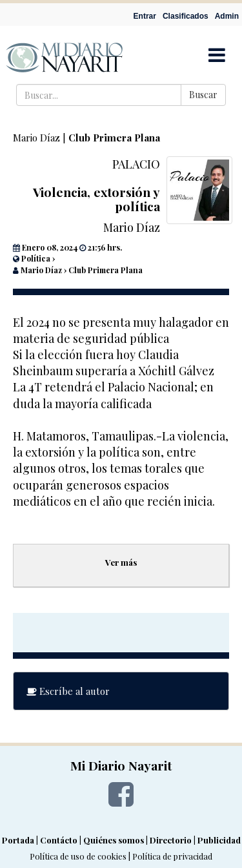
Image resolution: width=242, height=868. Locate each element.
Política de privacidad (172, 856)
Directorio (171, 840)
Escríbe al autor (68, 691)
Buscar (203, 95)
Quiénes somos (114, 840)
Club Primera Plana (114, 138)
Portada (18, 840)
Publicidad (219, 840)
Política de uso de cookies (78, 856)
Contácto (59, 840)
